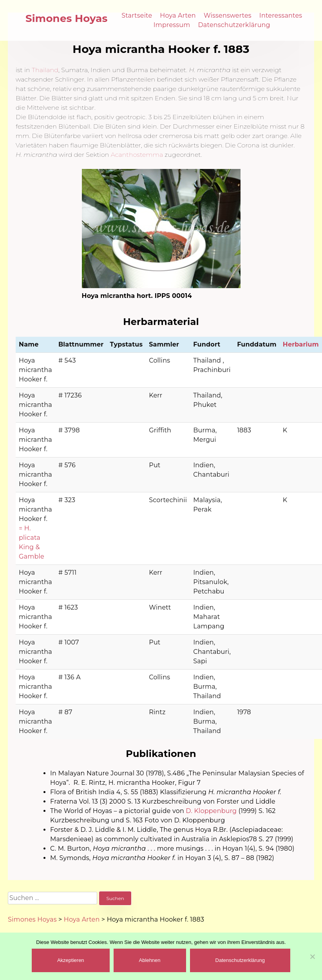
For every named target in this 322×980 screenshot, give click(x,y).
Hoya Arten (178, 15)
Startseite (137, 15)
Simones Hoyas (67, 18)
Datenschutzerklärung (234, 25)
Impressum (172, 25)
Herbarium (301, 344)
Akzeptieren (71, 960)
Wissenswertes (228, 15)
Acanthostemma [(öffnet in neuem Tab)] (137, 155)
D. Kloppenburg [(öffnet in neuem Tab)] (211, 811)
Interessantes (281, 15)
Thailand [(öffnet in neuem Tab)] (45, 70)
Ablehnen (150, 960)
